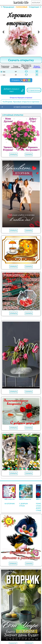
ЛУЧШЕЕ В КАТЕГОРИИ (29, 554)
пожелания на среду (21, 592)
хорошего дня (10, 600)
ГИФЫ (19, 559)
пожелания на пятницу (21, 584)
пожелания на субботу (21, 580)
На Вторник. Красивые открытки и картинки (21, 102)
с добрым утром (32, 572)
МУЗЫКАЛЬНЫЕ (32, 559)
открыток (10, 554)
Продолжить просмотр (21, 525)
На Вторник (21, 613)
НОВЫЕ (9, 563)
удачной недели (21, 604)
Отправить (21, 80)
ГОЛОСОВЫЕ (22, 7)
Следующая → (35, 7)
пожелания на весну (12, 572)
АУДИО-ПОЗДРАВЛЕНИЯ (27, 563)
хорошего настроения (29, 600)
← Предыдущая (8, 7)
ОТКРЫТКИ (9, 559)
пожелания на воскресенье (21, 576)
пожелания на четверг (21, 588)
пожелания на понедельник (21, 596)
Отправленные (34, 90)
